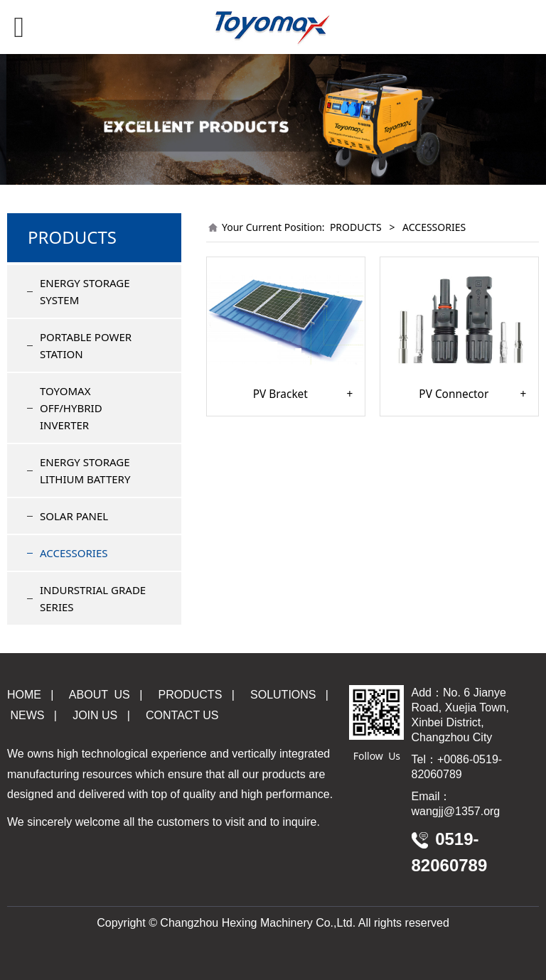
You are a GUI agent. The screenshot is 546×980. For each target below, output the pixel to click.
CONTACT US (182, 715)
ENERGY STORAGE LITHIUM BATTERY (85, 470)
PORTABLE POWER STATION (86, 345)
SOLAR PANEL (74, 516)
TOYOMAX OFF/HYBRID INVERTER (71, 408)
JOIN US (95, 715)
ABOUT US (100, 695)
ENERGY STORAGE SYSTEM (85, 291)
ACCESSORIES (74, 553)
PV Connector (454, 394)
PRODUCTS (356, 227)
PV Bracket (280, 394)
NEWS (26, 715)
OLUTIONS (283, 695)
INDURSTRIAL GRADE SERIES (93, 598)
